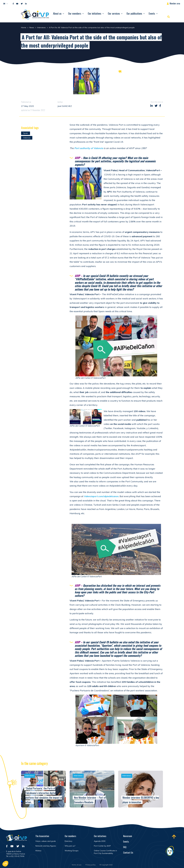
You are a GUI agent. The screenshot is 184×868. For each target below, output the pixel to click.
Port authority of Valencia (88, 148)
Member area (175, 3)
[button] (5, 3)
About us (57, 13)
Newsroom (128, 836)
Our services (114, 13)
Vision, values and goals (46, 841)
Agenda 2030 (100, 841)
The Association (42, 836)
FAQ (125, 847)
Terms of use (77, 865)
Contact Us (128, 853)
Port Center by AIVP (102, 846)
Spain (26, 133)
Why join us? (70, 846)
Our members (75, 13)
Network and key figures (46, 846)
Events (152, 13)
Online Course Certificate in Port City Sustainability (105, 852)
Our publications (134, 13)
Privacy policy (90, 865)
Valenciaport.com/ (101, 496)
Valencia (27, 138)
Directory (68, 841)
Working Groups (72, 851)
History (38, 851)
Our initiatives (94, 13)
